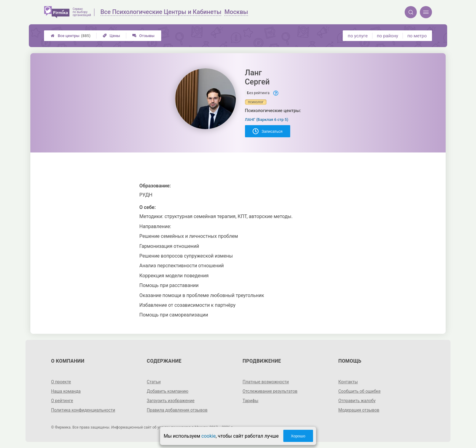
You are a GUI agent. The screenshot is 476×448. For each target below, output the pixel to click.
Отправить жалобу (357, 401)
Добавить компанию (168, 391)
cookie (208, 436)
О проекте (61, 382)
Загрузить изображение (171, 401)
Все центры (71, 36)
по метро (417, 36)
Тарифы (250, 401)
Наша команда (66, 391)
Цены (111, 36)
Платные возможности (266, 382)
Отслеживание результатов (270, 391)
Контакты (348, 382)
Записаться (268, 131)
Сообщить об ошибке (359, 391)
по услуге (358, 36)
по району (387, 36)
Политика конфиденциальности (83, 410)
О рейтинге (62, 401)
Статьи (154, 382)
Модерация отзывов (359, 410)
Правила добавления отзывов (177, 410)
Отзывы (143, 36)
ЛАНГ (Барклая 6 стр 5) (267, 120)
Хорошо (298, 436)
